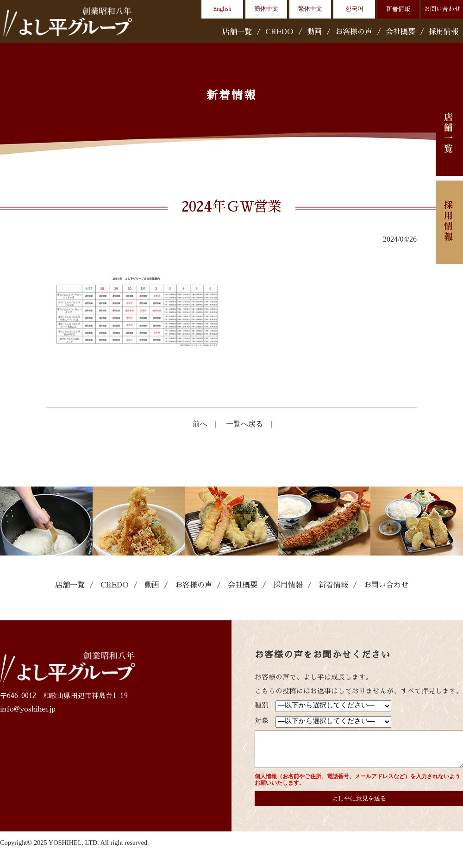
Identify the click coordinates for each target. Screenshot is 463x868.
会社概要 (400, 32)
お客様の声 (354, 32)
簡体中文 (266, 9)
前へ (200, 424)
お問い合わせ (442, 9)
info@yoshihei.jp (28, 709)
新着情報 (398, 9)
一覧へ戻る (244, 424)
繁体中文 (310, 9)
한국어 (354, 9)
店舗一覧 (237, 32)
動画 (314, 32)
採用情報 (444, 32)
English (222, 9)
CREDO (279, 32)
